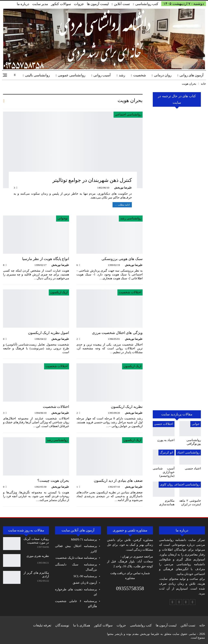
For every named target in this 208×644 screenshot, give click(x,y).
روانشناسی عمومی (72, 75)
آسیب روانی (102, 75)
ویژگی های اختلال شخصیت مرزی (117, 333)
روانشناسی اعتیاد (188, 452)
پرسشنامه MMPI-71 (84, 540)
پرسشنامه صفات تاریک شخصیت (76, 558)
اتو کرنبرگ (166, 452)
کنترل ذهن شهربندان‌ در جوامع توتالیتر (92, 180)
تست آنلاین (122, 4)
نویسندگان (62, 625)
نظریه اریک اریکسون (127, 407)
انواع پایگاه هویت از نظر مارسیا (46, 259)
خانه (202, 625)
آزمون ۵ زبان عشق (85, 583)
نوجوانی (63, 218)
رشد (122, 75)
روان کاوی (167, 485)
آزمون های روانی (192, 75)
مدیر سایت (40, 4)
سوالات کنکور (61, 4)
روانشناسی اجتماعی (128, 114)
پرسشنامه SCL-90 (85, 576)
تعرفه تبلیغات (42, 625)
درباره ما (23, 4)
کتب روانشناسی (147, 4)
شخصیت (140, 75)
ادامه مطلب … (122, 205)
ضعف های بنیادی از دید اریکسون (118, 481)
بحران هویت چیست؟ (53, 481)
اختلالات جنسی (164, 424)
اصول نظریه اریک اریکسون (49, 333)
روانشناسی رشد (131, 218)
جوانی (196, 424)
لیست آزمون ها (98, 4)
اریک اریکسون (59, 292)
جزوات (79, 4)
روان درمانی (163, 75)
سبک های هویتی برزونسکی (122, 259)
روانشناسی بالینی (37, 75)
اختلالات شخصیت (130, 292)
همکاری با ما (82, 625)
